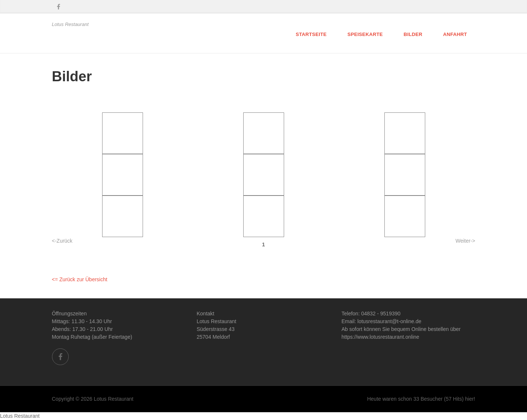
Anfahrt (455, 34)
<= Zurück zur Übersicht (80, 279)
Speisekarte (365, 34)
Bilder (413, 34)
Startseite (311, 34)
